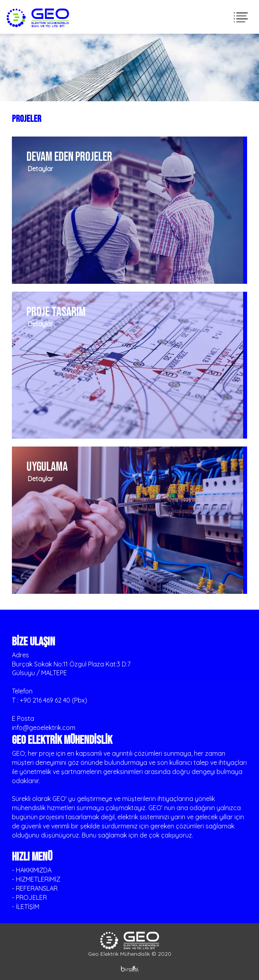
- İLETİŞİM (26, 907)
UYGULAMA (47, 467)
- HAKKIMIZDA (32, 870)
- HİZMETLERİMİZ (36, 879)
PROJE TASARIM (56, 312)
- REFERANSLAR (35, 888)
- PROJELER (29, 897)
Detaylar (39, 169)
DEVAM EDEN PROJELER (69, 157)
